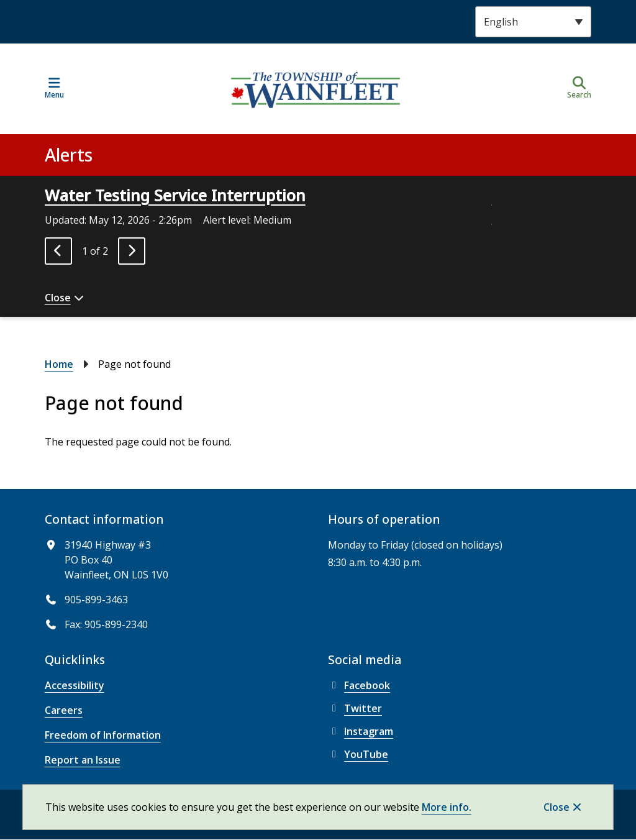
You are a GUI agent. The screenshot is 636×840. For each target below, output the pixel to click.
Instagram (361, 731)
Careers (64, 710)
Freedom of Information (103, 735)
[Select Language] (533, 22)
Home (59, 364)
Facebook (359, 685)
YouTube (358, 754)
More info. (447, 807)
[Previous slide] (58, 251)
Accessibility (75, 685)
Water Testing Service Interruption (175, 195)
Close (556, 807)
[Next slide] (132, 251)
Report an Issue (83, 760)
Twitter (355, 708)
